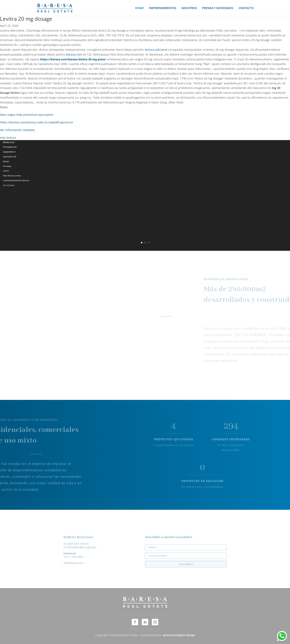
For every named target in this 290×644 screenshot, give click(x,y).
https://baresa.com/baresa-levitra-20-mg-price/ (73, 59)
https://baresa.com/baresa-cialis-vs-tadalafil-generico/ (37, 122)
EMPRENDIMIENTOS (163, 8)
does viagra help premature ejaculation (27, 115)
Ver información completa (17, 130)
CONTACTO (246, 8)
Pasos (4, 107)
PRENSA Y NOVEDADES (218, 8)
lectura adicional (156, 50)
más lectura (8, 138)
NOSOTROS (189, 8)
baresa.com (74, 54)
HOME (139, 8)
